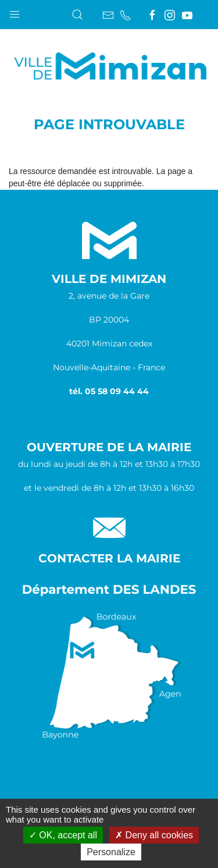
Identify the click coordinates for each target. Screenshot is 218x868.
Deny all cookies (154, 835)
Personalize (111, 852)
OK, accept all (63, 835)
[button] (15, 12)
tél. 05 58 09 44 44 (109, 391)
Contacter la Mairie (109, 558)
